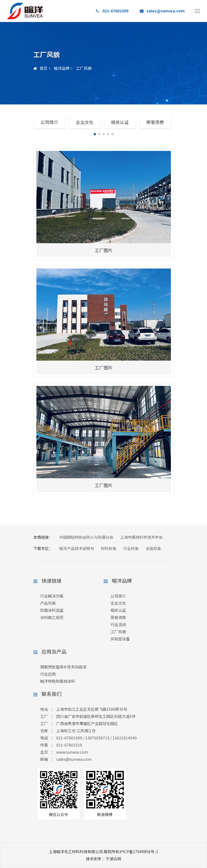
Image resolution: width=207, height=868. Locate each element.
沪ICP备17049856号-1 (139, 852)
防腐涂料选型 (52, 610)
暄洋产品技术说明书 (77, 548)
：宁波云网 (103, 859)
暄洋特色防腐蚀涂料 (58, 681)
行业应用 (48, 674)
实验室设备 (120, 639)
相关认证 (120, 122)
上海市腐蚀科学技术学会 (141, 537)
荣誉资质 (155, 122)
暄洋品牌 (62, 68)
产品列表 (48, 603)
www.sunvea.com (72, 752)
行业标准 (131, 548)
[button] (95, 134)
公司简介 (49, 122)
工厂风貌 (84, 68)
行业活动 (118, 624)
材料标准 (109, 548)
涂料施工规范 (52, 617)
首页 (40, 68)
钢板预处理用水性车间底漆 (63, 667)
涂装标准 (153, 548)
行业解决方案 (52, 596)
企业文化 (85, 122)
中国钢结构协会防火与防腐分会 (86, 537)
